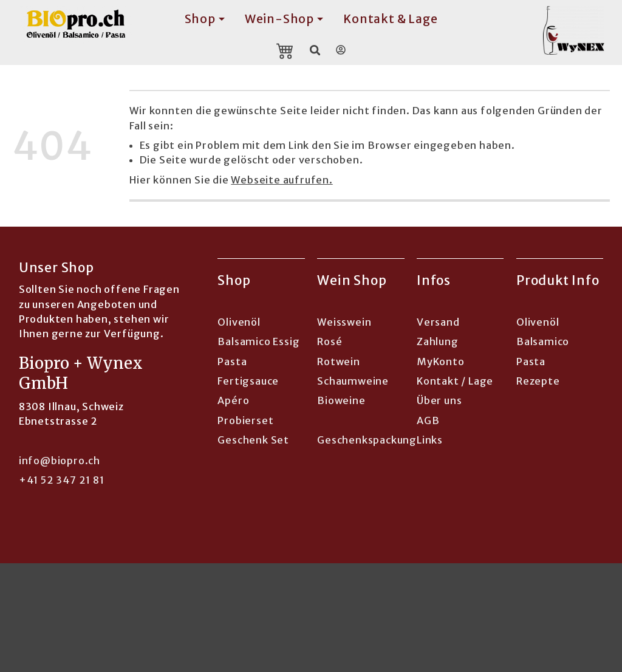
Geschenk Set (253, 440)
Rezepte (538, 381)
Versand (438, 322)
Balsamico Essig (258, 341)
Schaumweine (353, 381)
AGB (428, 420)
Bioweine (341, 400)
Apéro (233, 400)
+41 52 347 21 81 (62, 480)
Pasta (232, 362)
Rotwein (339, 362)
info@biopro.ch (60, 461)
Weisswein (344, 322)
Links (430, 440)
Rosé (330, 341)
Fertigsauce (248, 381)
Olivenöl (239, 322)
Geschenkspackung (367, 440)
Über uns (439, 400)
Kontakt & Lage (390, 19)
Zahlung (438, 341)
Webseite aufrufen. (282, 180)
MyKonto (441, 362)
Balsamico (543, 341)
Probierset (245, 420)
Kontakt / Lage (455, 381)
